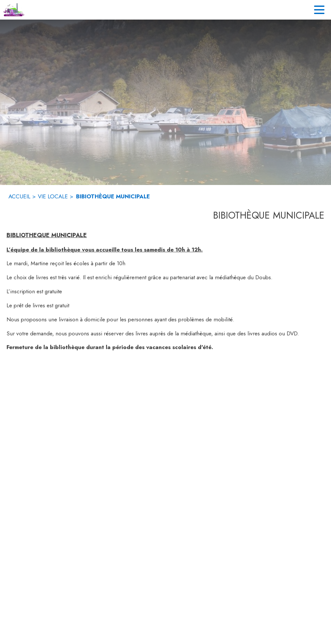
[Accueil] (14, 10)
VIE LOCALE (53, 196)
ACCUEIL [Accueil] (19, 196)
